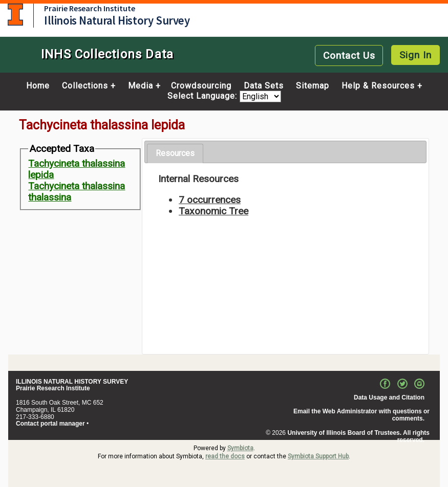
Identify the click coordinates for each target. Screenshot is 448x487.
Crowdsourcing (201, 86)
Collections (85, 86)
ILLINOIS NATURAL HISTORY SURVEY (72, 382)
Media (141, 86)
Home (38, 86)
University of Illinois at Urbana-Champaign (15, 15)
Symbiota (240, 448)
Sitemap (313, 86)
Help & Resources (378, 86)
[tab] (175, 154)
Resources (175, 153)
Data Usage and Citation (389, 397)
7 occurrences (210, 200)
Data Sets (264, 86)
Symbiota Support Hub (318, 456)
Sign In (415, 55)
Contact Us (349, 56)
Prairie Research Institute (90, 8)
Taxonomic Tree (214, 211)
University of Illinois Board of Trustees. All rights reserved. (358, 436)
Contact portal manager (50, 424)
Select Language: (204, 96)
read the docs (225, 456)
